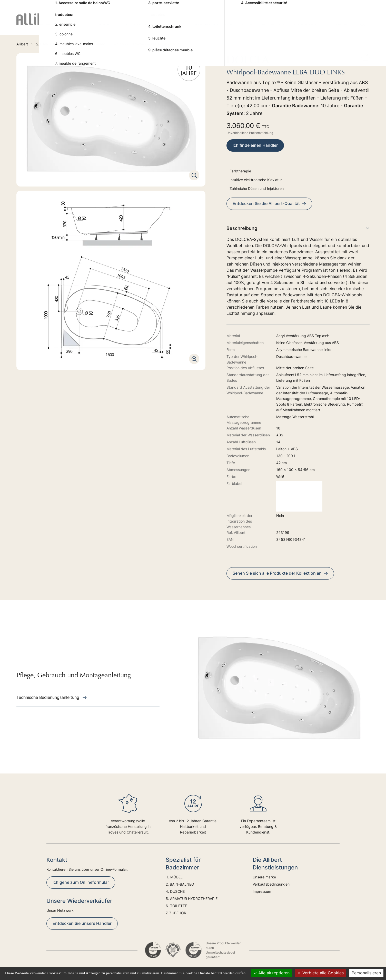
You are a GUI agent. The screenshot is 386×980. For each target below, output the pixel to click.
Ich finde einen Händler (255, 145)
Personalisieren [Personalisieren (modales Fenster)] (366, 973)
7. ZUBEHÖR (306, 23)
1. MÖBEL (103, 23)
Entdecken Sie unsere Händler (82, 923)
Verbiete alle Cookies (321, 973)
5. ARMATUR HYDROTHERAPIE (224, 23)
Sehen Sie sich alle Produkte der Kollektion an (280, 573)
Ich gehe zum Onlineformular (81, 882)
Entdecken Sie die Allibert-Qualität (269, 203)
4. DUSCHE (174, 23)
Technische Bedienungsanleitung (52, 697)
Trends (340, 23)
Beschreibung (298, 228)
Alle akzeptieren (271, 973)
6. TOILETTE (274, 23)
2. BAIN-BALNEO (137, 23)
